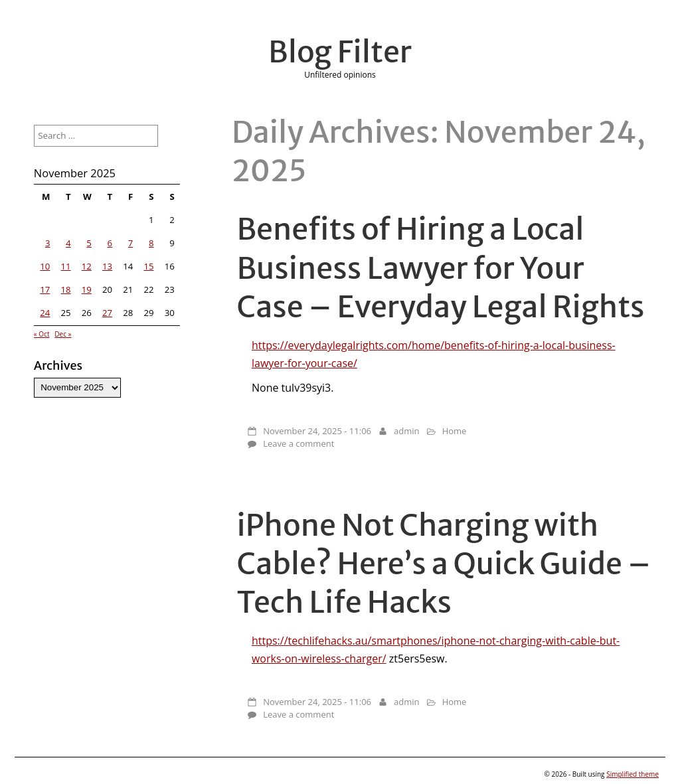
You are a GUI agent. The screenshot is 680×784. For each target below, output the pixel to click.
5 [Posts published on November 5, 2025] (89, 243)
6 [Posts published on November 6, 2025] (110, 243)
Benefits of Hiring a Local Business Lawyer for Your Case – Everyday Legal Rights (441, 268)
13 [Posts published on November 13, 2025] (107, 266)
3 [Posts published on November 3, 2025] (48, 243)
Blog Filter (340, 52)
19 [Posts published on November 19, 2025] (87, 289)
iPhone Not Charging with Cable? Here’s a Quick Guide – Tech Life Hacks (444, 564)
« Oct (42, 334)
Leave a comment (298, 443)
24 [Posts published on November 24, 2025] (45, 313)
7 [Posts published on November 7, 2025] (131, 243)
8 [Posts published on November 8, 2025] (151, 243)
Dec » (63, 334)
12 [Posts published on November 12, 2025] (87, 266)
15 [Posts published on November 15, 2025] (148, 266)
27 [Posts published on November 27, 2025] (107, 313)
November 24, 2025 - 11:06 (317, 431)
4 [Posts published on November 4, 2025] (68, 243)
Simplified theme (633, 774)
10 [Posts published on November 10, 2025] (45, 266)
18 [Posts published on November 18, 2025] (66, 289)
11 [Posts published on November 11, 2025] (66, 266)
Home (455, 431)
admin (406, 431)
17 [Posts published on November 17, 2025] (45, 289)
